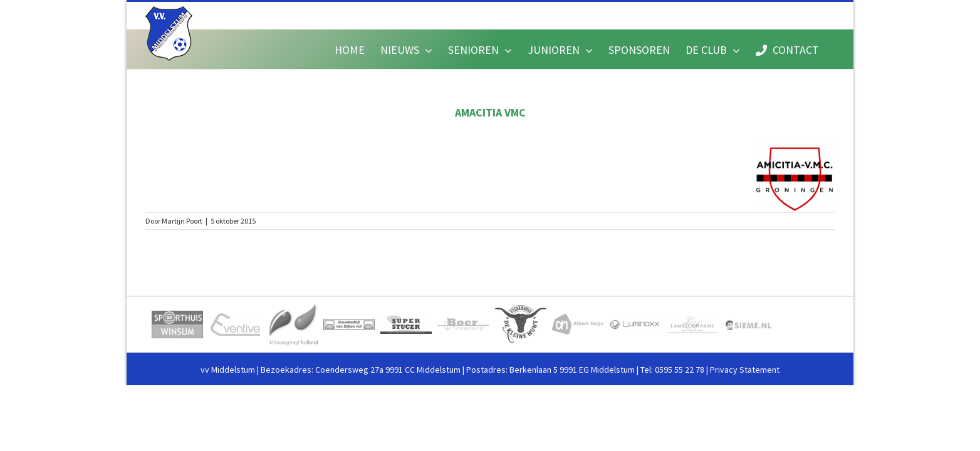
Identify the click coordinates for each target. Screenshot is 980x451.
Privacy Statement (745, 370)
